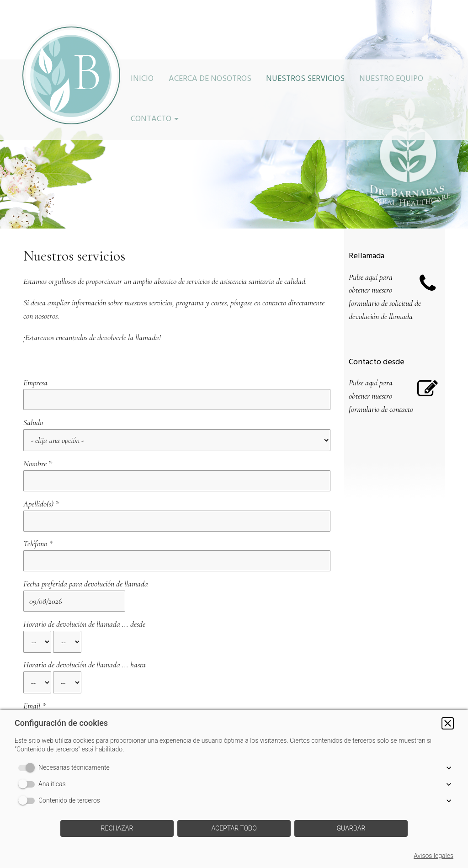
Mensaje (35, 665)
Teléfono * (38, 487)
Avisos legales (433, 856)
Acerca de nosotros (210, 80)
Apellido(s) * (41, 461)
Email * (35, 612)
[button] (448, 723)
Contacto (151, 120)
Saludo (33, 408)
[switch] (28, 768)
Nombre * (38, 435)
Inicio (142, 80)
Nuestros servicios (305, 80)
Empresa (35, 383)
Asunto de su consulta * (57, 639)
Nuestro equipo (391, 80)
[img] (71, 75)
